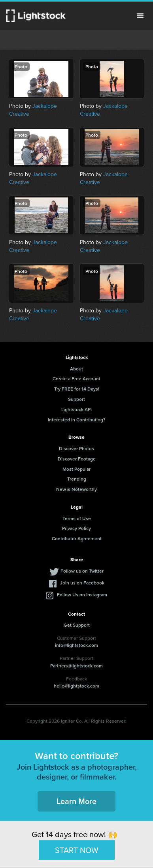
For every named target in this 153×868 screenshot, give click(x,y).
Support (76, 399)
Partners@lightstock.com (76, 666)
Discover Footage (77, 459)
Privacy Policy (76, 528)
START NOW (77, 850)
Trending (77, 479)
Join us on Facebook (82, 583)
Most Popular (76, 469)
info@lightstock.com (76, 645)
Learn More (76, 801)
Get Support (77, 625)
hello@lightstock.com (76, 686)
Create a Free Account (76, 379)
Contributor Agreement (77, 538)
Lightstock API (76, 409)
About (76, 369)
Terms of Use (77, 518)
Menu (140, 16)
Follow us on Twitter (82, 571)
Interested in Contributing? (77, 420)
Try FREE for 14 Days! (77, 389)
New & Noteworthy (76, 489)
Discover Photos (76, 448)
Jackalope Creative (33, 110)
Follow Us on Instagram (82, 595)
